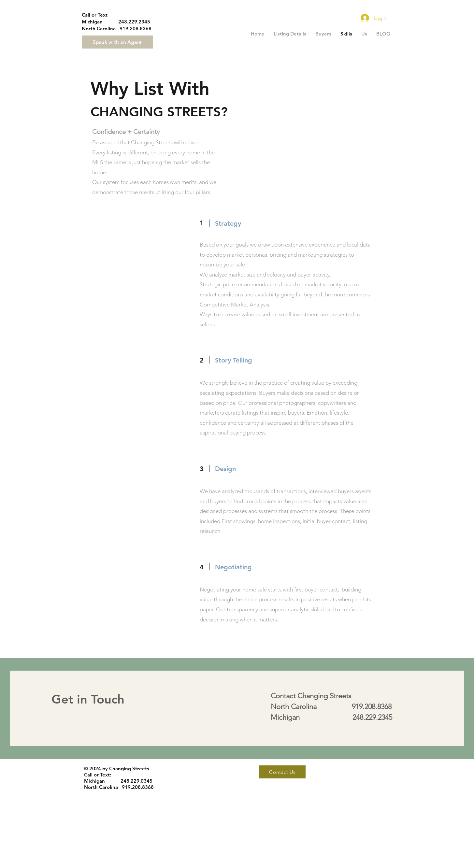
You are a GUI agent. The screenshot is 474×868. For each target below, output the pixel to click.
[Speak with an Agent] (117, 42)
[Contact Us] (282, 772)
